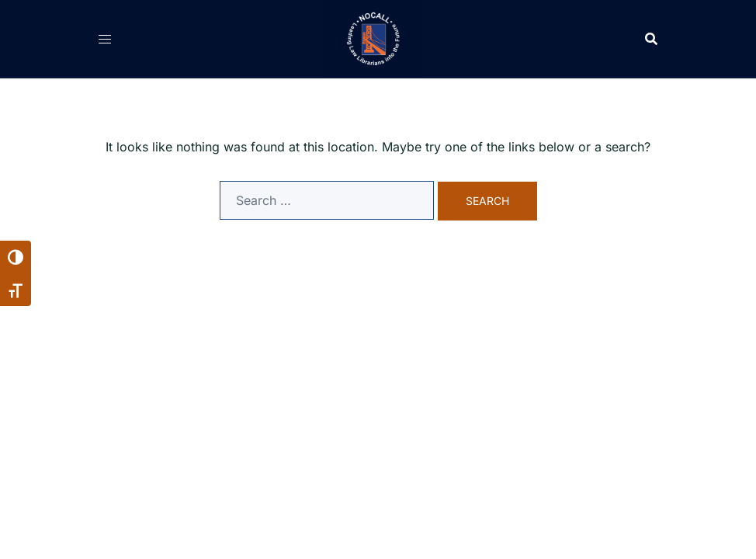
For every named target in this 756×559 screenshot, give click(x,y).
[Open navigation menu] (105, 39)
